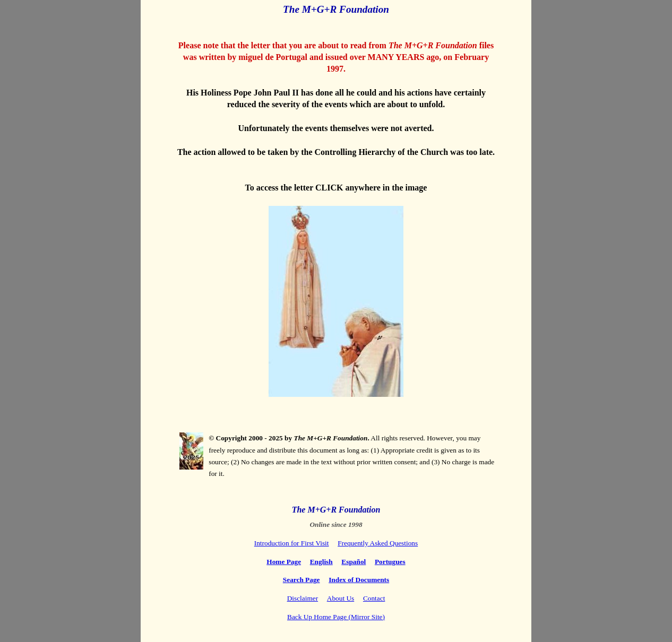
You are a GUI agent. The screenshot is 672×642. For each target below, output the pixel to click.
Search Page (301, 580)
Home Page (284, 562)
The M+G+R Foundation (336, 510)
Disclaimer (303, 598)
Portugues (390, 562)
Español (354, 562)
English (321, 562)
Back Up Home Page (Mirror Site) (336, 617)
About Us (341, 598)
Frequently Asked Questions (378, 543)
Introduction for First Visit (292, 543)
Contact (374, 598)
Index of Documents (359, 580)
